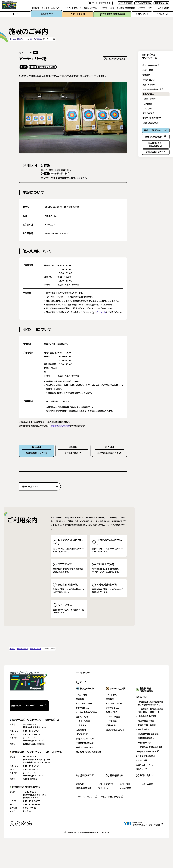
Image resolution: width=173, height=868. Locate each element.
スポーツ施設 (150, 99)
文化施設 (148, 104)
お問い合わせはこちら (156, 152)
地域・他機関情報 (128, 8)
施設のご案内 (35, 39)
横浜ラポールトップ (151, 65)
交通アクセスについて (152, 118)
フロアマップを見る (116, 59)
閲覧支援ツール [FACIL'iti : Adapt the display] (161, 3)
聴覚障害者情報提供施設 (112, 14)
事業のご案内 (142, 697)
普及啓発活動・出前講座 (148, 734)
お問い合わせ (163, 14)
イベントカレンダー (150, 80)
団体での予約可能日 (85, 747)
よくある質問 (164, 8)
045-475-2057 (31, 801)
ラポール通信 (109, 8)
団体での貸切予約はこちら (156, 130)
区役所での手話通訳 (147, 725)
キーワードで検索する (100, 3)
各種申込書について (151, 123)
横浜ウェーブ (141, 769)
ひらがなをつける (143, 3)
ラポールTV (146, 8)
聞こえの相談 (144, 729)
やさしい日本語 (125, 3)
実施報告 (146, 75)
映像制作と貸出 (145, 743)
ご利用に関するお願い (145, 756)
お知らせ (36, 8)
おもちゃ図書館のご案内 (153, 89)
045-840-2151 (31, 766)
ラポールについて (53, 8)
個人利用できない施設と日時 (89, 752)
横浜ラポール (47, 14)
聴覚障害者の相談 (146, 721)
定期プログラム (90, 8)
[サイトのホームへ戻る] (14, 5)
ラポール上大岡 (78, 14)
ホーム (15, 14)
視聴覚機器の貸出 (146, 738)
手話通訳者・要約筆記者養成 (150, 747)
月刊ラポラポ (142, 14)
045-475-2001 (31, 731)
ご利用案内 (147, 109)
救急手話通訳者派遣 (148, 716)
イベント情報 (72, 8)
